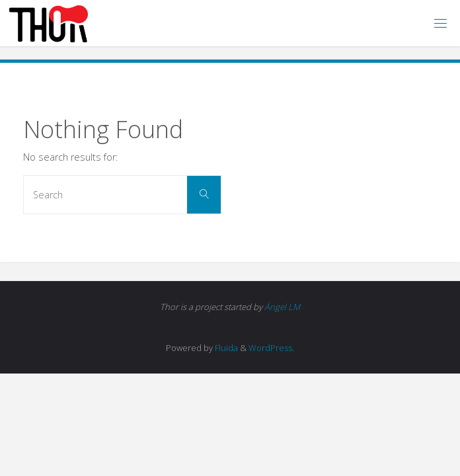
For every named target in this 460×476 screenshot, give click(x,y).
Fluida (225, 348)
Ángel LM (282, 307)
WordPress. (271, 348)
